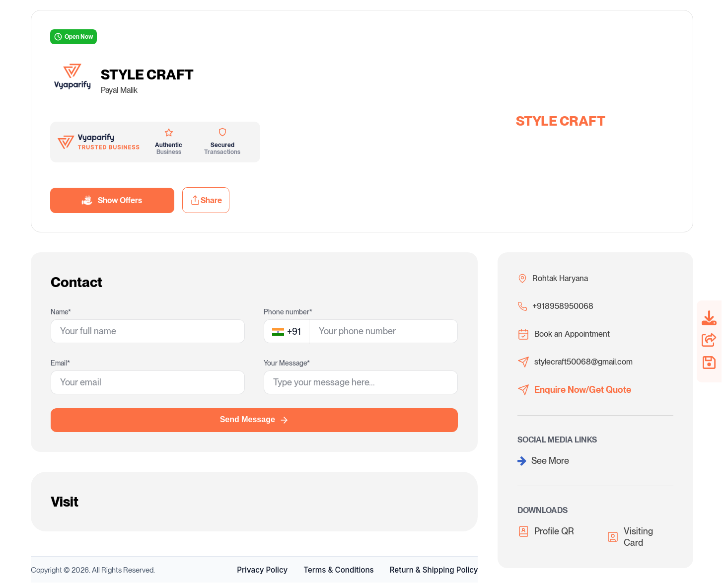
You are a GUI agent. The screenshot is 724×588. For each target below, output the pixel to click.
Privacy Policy (262, 570)
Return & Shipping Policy (434, 570)
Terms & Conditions (339, 570)
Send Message (254, 420)
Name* (61, 312)
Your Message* (287, 363)
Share (206, 200)
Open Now (73, 37)
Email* (60, 363)
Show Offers (112, 200)
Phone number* (288, 312)
